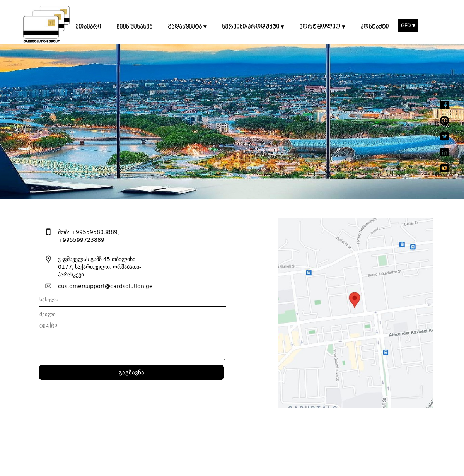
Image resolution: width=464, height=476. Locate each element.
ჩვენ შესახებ (134, 27)
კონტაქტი (374, 27)
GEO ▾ (408, 26)
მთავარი (88, 27)
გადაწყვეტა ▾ (187, 27)
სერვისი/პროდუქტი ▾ (253, 27)
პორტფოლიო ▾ (322, 27)
